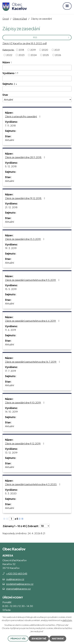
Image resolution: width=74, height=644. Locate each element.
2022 (9, 55)
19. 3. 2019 (11, 248)
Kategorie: (8, 49)
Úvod (6, 19)
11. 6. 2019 (11, 330)
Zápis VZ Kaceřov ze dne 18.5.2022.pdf (25, 43)
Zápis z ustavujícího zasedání (23, 116)
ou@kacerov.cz (15, 579)
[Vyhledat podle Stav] (37, 99)
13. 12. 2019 (11, 453)
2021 (57, 50)
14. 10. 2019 (11, 412)
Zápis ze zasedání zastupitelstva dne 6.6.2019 (33, 321)
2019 (33, 50)
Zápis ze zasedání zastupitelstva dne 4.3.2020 (33, 484)
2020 (45, 50)
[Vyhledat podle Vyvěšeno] (37, 78)
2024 (34, 55)
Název (6, 62)
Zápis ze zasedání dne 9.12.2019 (25, 443)
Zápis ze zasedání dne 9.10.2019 (25, 402)
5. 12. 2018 (11, 166)
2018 (21, 50)
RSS (52, 37)
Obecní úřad (20, 19)
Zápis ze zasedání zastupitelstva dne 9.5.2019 (33, 280)
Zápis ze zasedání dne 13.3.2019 (25, 239)
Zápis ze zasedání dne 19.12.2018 (26, 198)
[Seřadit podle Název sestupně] (12, 63)
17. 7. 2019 (11, 371)
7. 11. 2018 (10, 125)
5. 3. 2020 (11, 493)
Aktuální (10, 140)
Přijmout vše (18, 639)
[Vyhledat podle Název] (37, 68)
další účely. (67, 620)
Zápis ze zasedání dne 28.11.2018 (26, 157)
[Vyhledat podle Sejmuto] (37, 89)
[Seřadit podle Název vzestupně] (12, 62)
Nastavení (58, 639)
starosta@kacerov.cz (18, 589)
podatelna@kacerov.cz (20, 584)
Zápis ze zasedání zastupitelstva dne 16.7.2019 (33, 362)
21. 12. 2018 (11, 207)
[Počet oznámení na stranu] (45, 526)
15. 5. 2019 (11, 289)
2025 (46, 55)
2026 (58, 55)
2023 (21, 55)
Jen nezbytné (39, 639)
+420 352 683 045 (17, 573)
